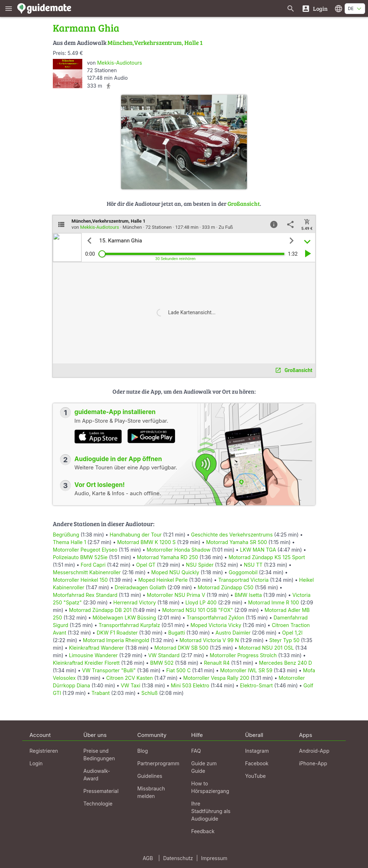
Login (36, 763)
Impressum (214, 858)
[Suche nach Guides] (291, 8)
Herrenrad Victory (134, 602)
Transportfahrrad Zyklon (215, 618)
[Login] (315, 8)
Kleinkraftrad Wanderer (96, 648)
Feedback (203, 831)
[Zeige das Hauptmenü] (9, 8)
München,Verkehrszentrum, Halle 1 (155, 43)
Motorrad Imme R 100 (273, 602)
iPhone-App (313, 763)
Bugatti (176, 633)
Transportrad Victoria (243, 580)
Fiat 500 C (178, 670)
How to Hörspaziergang (210, 787)
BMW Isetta (248, 595)
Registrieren (44, 751)
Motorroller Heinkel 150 (80, 580)
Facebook (257, 763)
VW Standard (164, 655)
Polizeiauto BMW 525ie (80, 557)
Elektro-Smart (256, 685)
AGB (148, 858)
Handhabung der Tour (136, 535)
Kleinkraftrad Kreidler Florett (86, 663)
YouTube (255, 776)
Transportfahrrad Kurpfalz (129, 625)
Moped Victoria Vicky (216, 625)
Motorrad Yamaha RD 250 (167, 557)
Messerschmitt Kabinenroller (87, 572)
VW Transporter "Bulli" (109, 670)
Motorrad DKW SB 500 (181, 648)
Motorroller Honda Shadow (179, 550)
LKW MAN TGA (258, 550)
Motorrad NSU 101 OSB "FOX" (197, 610)
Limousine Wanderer (93, 655)
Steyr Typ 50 (284, 640)
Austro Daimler (233, 633)
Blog (143, 751)
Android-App (314, 751)
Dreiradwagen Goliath (140, 587)
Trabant (101, 693)
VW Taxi (130, 685)
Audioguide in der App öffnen (118, 459)
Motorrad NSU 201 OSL (266, 648)
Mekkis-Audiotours (119, 63)
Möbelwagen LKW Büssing (124, 618)
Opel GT (146, 565)
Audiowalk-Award (97, 775)
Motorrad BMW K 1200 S (146, 542)
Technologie (98, 804)
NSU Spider (200, 565)
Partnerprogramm (158, 763)
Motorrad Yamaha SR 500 (236, 542)
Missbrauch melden (151, 792)
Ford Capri (93, 565)
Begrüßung (66, 535)
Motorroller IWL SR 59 (246, 670)
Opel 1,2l (292, 633)
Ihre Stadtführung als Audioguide (211, 811)
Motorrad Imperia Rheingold (116, 640)
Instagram (257, 751)
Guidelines (150, 776)
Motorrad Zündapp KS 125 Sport (267, 557)
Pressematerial (101, 791)
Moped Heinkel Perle (163, 580)
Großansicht (244, 203)
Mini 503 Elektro (190, 685)
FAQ (196, 751)
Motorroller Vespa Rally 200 (216, 678)
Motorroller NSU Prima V (176, 595)
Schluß (149, 693)
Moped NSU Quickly (175, 572)
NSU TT (253, 565)
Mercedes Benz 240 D (286, 663)
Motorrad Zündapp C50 (226, 587)
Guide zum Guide (204, 767)
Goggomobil (243, 572)
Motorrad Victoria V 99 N (209, 640)
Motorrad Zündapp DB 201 (100, 610)
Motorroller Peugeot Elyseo (85, 550)
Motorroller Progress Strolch (243, 655)
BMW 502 (162, 663)
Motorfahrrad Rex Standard (85, 595)
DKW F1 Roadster (117, 633)
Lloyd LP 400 (201, 602)
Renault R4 (217, 663)
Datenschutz (178, 858)
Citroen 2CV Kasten (129, 678)
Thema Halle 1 (69, 542)
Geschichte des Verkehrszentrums (232, 535)
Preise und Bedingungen (99, 755)
